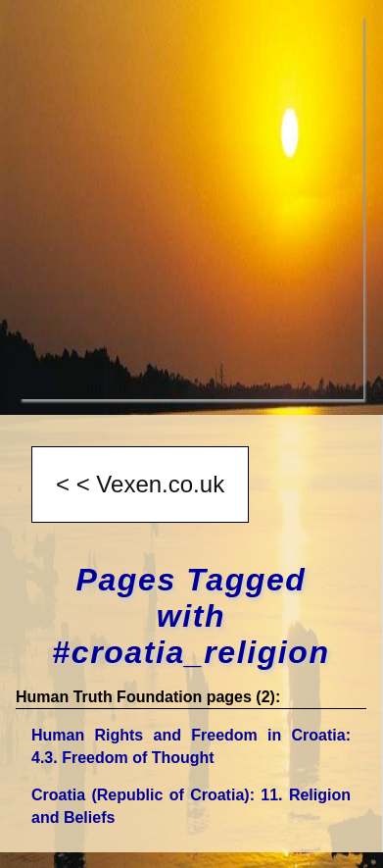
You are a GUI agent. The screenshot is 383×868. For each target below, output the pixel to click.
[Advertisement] (191, 207)
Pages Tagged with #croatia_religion (191, 616)
